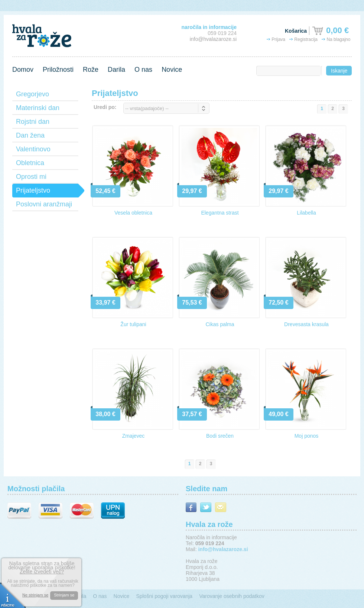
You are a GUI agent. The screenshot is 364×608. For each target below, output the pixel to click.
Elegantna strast (220, 213)
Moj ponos (307, 436)
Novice (172, 70)
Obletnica (30, 163)
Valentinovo (33, 149)
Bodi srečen (220, 436)
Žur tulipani (133, 324)
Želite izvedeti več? (42, 572)
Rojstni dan (33, 122)
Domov (23, 70)
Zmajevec (134, 436)
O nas (143, 70)
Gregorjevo (32, 94)
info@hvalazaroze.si (213, 39)
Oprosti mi (31, 177)
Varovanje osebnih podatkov (232, 596)
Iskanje (339, 71)
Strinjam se (64, 595)
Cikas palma (220, 324)
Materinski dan (38, 108)
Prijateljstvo (33, 190)
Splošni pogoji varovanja (164, 596)
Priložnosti (58, 70)
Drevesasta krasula (306, 324)
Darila (116, 70)
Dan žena (30, 135)
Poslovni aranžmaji (44, 204)
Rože (91, 70)
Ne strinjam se (35, 595)
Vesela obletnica (133, 213)
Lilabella (306, 213)
